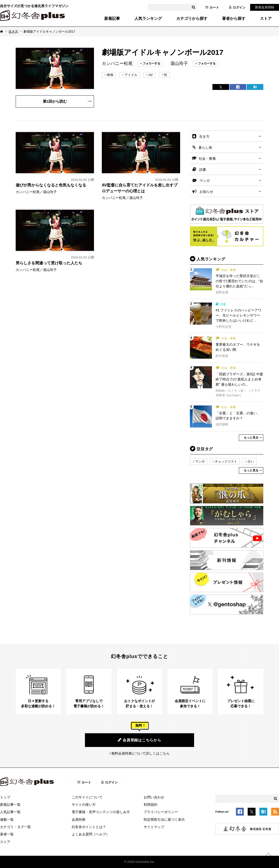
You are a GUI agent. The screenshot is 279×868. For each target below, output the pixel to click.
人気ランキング (148, 19)
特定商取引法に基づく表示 (164, 819)
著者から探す (234, 19)
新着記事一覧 (10, 805)
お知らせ (206, 192)
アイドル (131, 75)
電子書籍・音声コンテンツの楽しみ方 (101, 812)
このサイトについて (87, 797)
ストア (266, 19)
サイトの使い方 (84, 805)
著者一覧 (7, 834)
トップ (5, 797)
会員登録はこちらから (139, 740)
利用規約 (151, 805)
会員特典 (79, 819)
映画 (110, 75)
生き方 (13, 31)
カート (212, 7)
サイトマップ (154, 827)
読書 (203, 170)
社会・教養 (207, 159)
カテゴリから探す (192, 19)
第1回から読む (55, 101)
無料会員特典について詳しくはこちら (140, 753)
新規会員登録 (265, 7)
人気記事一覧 (10, 812)
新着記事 (112, 19)
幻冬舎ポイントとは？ (89, 827)
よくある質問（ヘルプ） (91, 834)
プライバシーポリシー (161, 812)
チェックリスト (226, 461)
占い (251, 461)
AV (151, 75)
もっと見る (251, 438)
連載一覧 (7, 819)
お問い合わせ (154, 797)
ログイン (237, 7)
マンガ (205, 181)
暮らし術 (205, 147)
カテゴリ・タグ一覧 (15, 827)
